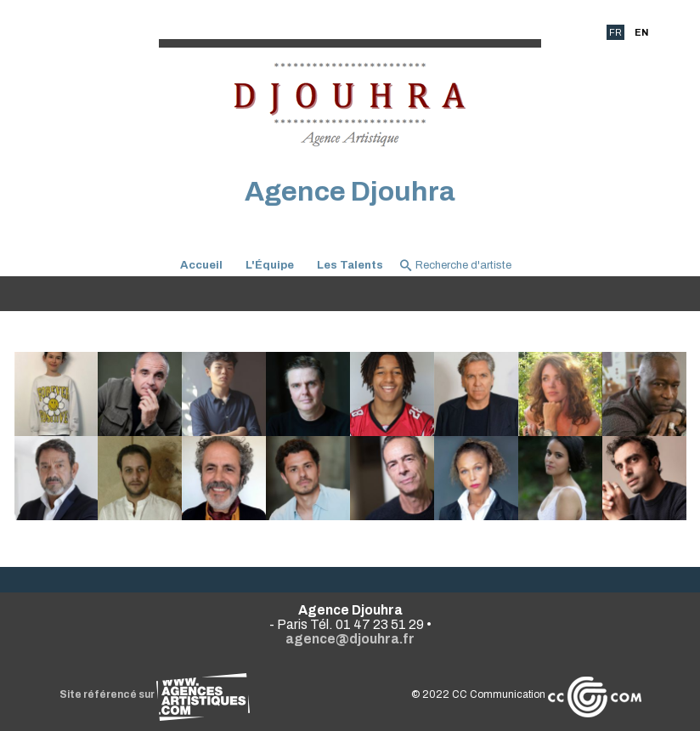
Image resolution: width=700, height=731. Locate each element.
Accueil (201, 265)
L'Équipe (270, 265)
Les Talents (350, 265)
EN (641, 32)
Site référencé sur (155, 694)
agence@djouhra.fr (350, 639)
